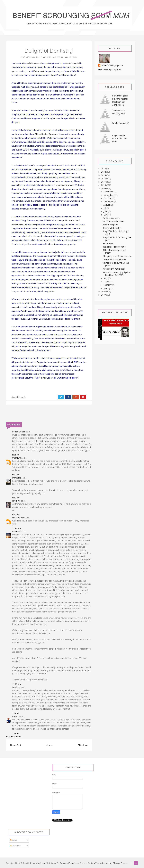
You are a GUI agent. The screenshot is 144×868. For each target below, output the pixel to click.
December (109, 192)
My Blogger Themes (119, 863)
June (106, 211)
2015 (104, 169)
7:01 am (16, 713)
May (106, 215)
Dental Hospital (73, 63)
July (105, 208)
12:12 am (16, 528)
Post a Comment (14, 736)
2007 (104, 295)
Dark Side (17, 478)
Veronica (16, 687)
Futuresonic (39, 71)
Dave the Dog (19, 518)
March (107, 282)
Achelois (16, 531)
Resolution (108, 243)
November (109, 195)
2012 (104, 178)
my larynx (69, 185)
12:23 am (16, 684)
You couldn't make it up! (114, 269)
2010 (104, 185)
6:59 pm (16, 498)
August (107, 205)
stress (37, 63)
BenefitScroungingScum (112, 66)
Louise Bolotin (19, 432)
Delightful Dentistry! (112, 228)
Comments (16, 846)
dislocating (59, 185)
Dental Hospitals (111, 225)
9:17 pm (16, 515)
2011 (104, 182)
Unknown (17, 458)
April (106, 278)
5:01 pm (16, 455)
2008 (104, 291)
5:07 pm (16, 475)
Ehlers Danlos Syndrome (47, 134)
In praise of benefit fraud (114, 247)
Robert (15, 716)
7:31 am (16, 733)
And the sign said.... (112, 218)
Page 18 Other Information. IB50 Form (120, 139)
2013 (104, 175)
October (108, 198)
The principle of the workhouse (117, 256)
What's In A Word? (121, 123)
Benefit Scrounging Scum (34, 863)
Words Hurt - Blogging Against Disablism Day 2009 (117, 274)
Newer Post (16, 745)
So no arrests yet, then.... (114, 221)
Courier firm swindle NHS (114, 259)
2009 (104, 188)
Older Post (83, 745)
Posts (13, 840)
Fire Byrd (16, 501)
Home (49, 745)
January (107, 288)
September (109, 202)
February (108, 285)
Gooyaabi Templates (69, 863)
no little (30, 63)
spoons (15, 71)
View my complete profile (110, 70)
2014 (104, 172)
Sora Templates (98, 863)
